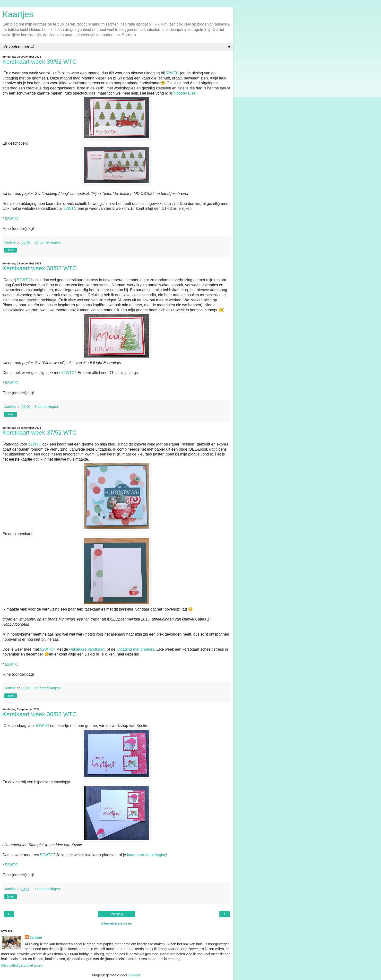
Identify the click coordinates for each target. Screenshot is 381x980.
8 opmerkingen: (47, 407)
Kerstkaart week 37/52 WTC (40, 433)
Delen (11, 250)
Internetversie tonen (117, 923)
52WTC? (48, 649)
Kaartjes (18, 14)
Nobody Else (185, 93)
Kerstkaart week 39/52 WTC (40, 62)
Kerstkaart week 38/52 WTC (40, 268)
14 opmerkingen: (48, 688)
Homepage (117, 914)
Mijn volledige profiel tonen (22, 965)
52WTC (172, 73)
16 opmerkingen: (48, 889)
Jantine (36, 937)
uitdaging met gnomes (135, 649)
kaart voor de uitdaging (147, 855)
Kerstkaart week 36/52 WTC (40, 714)
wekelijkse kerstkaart (87, 649)
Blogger (134, 975)
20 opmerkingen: (48, 242)
